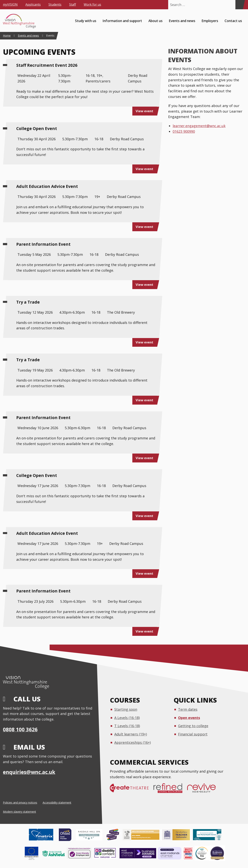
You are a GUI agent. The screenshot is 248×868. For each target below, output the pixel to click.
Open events (189, 718)
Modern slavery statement (19, 812)
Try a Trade (28, 302)
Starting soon (126, 709)
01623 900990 (184, 131)
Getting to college (193, 726)
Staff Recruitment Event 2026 (47, 65)
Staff (73, 4)
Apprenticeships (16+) (133, 742)
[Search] (239, 5)
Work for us (92, 4)
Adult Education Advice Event (47, 186)
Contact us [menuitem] (233, 21)
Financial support (193, 734)
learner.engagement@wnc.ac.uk (199, 126)
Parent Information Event (43, 244)
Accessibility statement (57, 803)
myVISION (10, 4)
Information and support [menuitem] (122, 21)
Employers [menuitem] (210, 21)
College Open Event (37, 128)
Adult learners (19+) (131, 734)
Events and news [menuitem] (182, 21)
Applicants (33, 4)
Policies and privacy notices (20, 803)
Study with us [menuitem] (86, 21)
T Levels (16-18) (127, 726)
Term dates (188, 709)
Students (55, 4)
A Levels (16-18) (127, 718)
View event (144, 111)
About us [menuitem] (155, 21)
